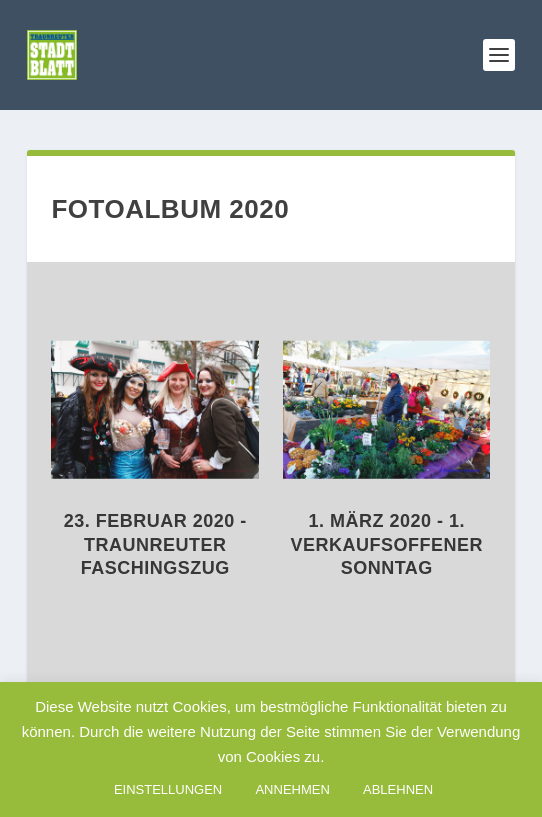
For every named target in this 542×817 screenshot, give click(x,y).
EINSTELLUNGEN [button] (168, 789)
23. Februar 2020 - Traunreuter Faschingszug (155, 544)
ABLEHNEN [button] (398, 789)
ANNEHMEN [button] (292, 789)
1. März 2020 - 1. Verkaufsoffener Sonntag (387, 544)
